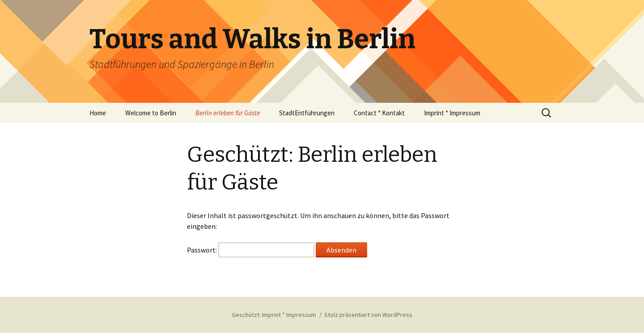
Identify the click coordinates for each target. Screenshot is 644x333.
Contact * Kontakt (379, 113)
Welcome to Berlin (151, 113)
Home (98, 113)
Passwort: (251, 250)
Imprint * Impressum (452, 113)
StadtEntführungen (307, 113)
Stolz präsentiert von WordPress (368, 315)
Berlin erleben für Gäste (228, 113)
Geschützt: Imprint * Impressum (274, 315)
